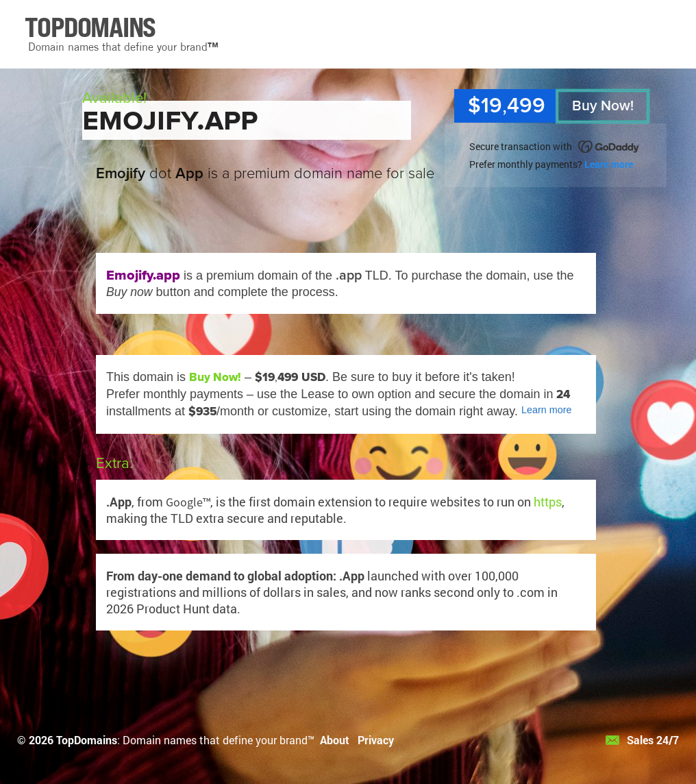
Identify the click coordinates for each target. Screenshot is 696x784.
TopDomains (87, 740)
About (335, 740)
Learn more (609, 164)
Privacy (376, 740)
